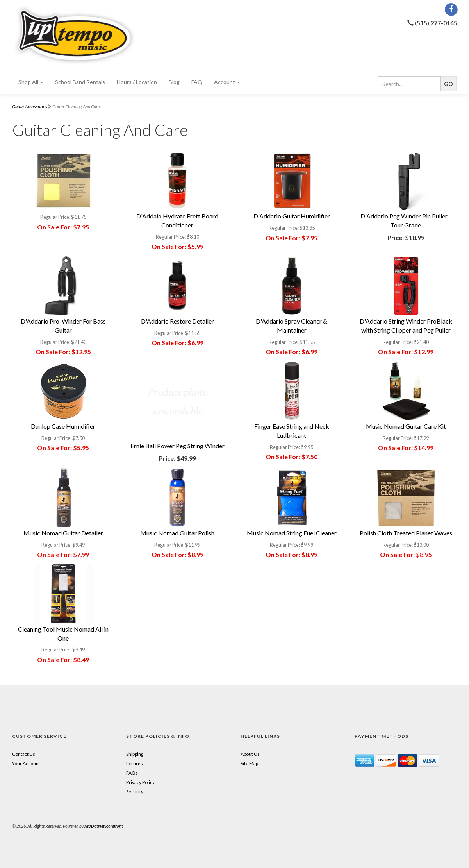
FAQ (197, 82)
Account (227, 82)
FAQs (132, 773)
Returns (135, 763)
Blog (174, 82)
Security (135, 792)
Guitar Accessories (30, 106)
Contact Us (24, 754)
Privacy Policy (140, 782)
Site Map (249, 763)
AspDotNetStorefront (104, 826)
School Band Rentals (80, 82)
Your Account (26, 763)
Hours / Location (137, 82)
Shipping (135, 754)
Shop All (31, 82)
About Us (250, 754)
